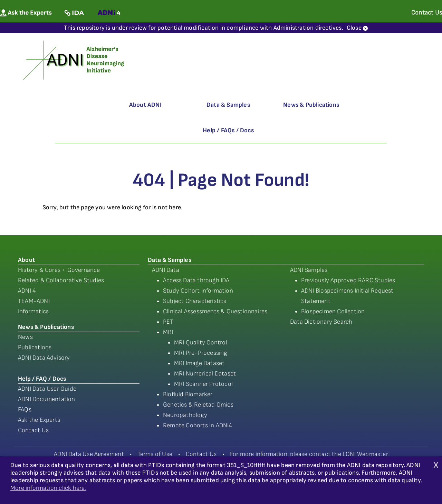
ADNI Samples (309, 270)
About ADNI (145, 105)
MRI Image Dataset (199, 363)
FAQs (25, 410)
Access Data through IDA (196, 280)
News (25, 337)
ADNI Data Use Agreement (89, 454)
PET (168, 322)
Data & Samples (228, 105)
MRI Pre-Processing (201, 353)
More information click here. (48, 488)
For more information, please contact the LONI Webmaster (309, 454)
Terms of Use (155, 454)
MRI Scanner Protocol (203, 384)
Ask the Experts (39, 420)
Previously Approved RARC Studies (348, 280)
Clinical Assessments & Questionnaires (215, 311)
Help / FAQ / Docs (42, 379)
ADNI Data (166, 270)
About (26, 260)
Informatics (33, 311)
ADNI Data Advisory (44, 358)
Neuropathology (185, 415)
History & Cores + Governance (59, 270)
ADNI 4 (27, 291)
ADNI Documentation (47, 399)
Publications (35, 347)
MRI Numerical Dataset (205, 374)
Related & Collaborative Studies (61, 280)
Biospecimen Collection (333, 311)
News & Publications (311, 105)
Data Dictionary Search (321, 322)
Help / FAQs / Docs (228, 130)
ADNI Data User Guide (47, 389)
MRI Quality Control (201, 343)
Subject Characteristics (195, 301)
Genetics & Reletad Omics (198, 405)
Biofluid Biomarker (188, 394)
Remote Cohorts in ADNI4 (198, 425)
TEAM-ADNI (34, 301)
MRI (168, 332)
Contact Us (33, 430)
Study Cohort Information (198, 291)
